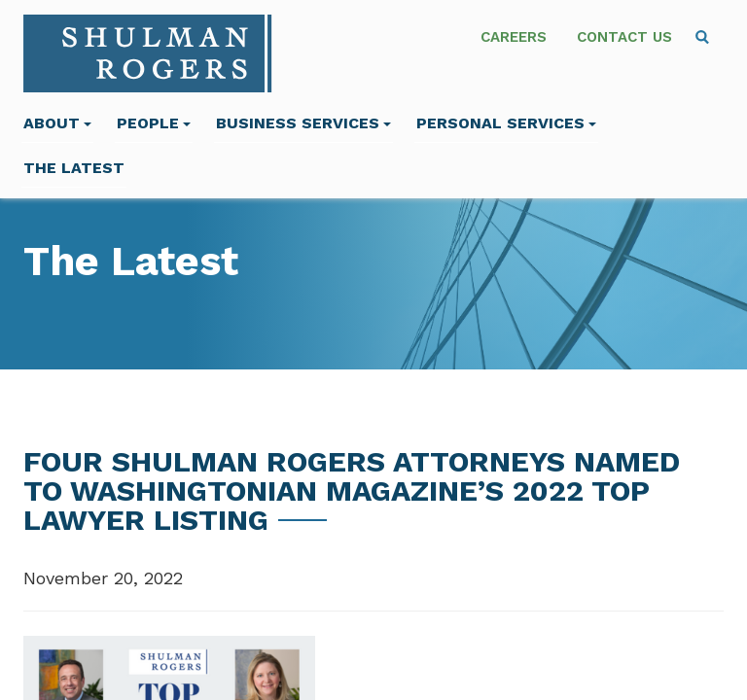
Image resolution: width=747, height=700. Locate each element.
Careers (514, 37)
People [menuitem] (154, 123)
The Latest (74, 168)
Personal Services (506, 123)
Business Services (303, 123)
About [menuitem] (57, 123)
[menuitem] (702, 37)
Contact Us (624, 37)
